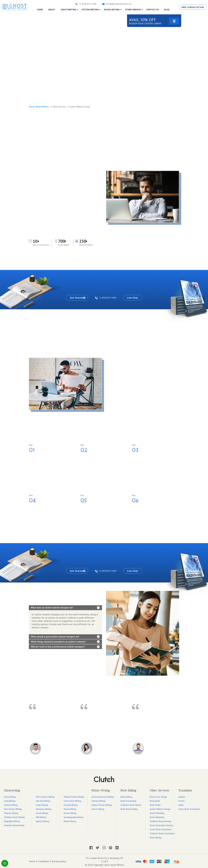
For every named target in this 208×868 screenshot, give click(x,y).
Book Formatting (128, 800)
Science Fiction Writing (101, 804)
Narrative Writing (44, 808)
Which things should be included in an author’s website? (58, 640)
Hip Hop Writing (43, 800)
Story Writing (10, 796)
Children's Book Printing (160, 820)
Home (41, 9)
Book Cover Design (158, 796)
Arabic (181, 804)
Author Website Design (160, 808)
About (52, 9)
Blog (167, 9)
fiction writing (90, 9)
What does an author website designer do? (52, 606)
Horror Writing (98, 808)
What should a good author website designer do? (55, 635)
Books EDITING (112, 9)
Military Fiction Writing (74, 796)
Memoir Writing (11, 804)
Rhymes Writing (11, 812)
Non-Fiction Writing (13, 808)
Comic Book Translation (189, 808)
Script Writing (42, 804)
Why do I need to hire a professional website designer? (58, 646)
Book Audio (155, 800)
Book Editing (126, 796)
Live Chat (137, 297)
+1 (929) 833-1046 (106, 297)
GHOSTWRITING (69, 9)
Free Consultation (192, 7)
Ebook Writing (70, 820)
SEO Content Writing (45, 796)
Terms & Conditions (39, 860)
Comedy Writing (71, 804)
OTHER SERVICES (133, 9)
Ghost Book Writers (39, 106)
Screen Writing (70, 812)
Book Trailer (155, 804)
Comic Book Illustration (161, 828)
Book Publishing (157, 812)
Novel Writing (42, 812)
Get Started (73, 297)
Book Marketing (157, 816)
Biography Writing (12, 820)
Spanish (182, 796)
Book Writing (156, 836)
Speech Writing (42, 820)
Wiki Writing (41, 816)
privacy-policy (59, 860)
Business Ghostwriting (14, 824)
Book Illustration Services (162, 824)
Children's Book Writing (14, 816)
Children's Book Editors (131, 804)
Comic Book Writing (72, 800)
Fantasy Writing (98, 800)
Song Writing (10, 800)
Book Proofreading (129, 808)
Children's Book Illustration (162, 832)
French (181, 800)
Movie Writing (70, 808)
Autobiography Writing (74, 816)
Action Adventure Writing (103, 796)
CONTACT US (153, 9)
